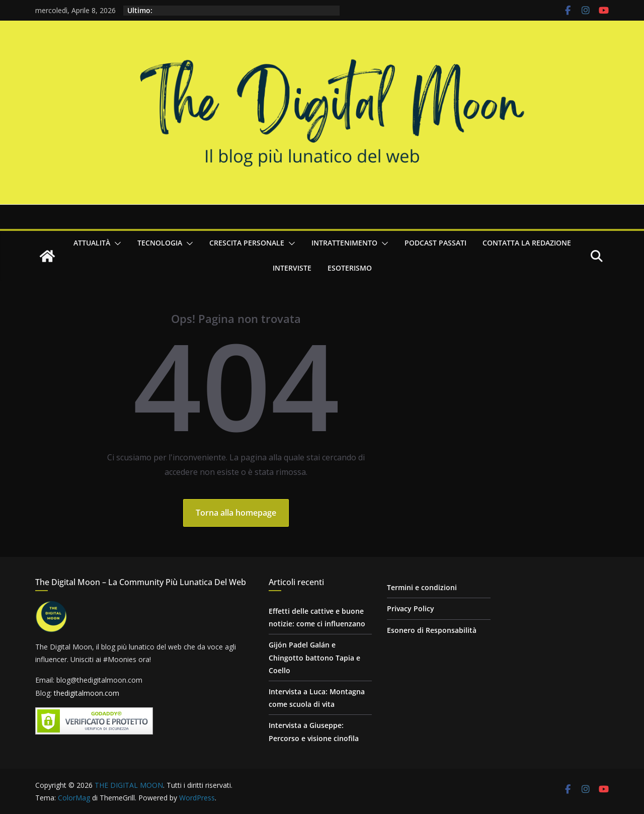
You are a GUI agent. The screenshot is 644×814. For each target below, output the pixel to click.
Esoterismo (350, 268)
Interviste (292, 268)
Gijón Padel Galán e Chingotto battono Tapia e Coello (314, 657)
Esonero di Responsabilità (432, 630)
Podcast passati (435, 243)
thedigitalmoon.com (87, 693)
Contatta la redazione (527, 243)
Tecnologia (160, 243)
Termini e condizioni (422, 587)
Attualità (92, 243)
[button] (116, 243)
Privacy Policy (411, 608)
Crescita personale (247, 243)
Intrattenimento (344, 243)
